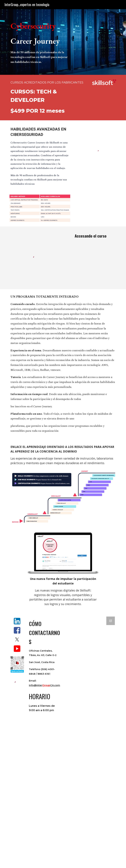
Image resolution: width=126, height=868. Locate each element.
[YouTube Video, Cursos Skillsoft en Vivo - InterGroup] (90, 259)
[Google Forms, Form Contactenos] (90, 740)
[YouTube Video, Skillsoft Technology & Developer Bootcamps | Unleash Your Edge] (104, 96)
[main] (40, 42)
